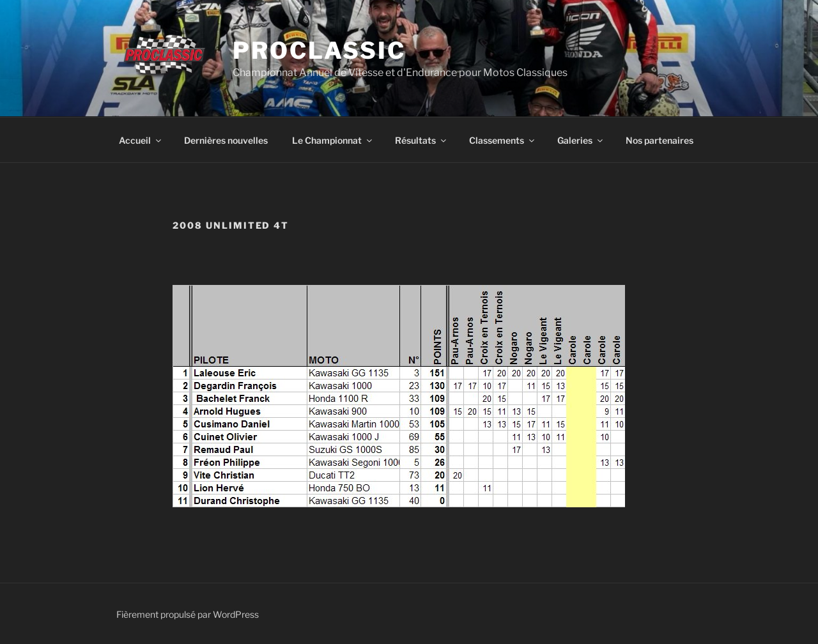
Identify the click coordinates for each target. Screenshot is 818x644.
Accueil (141, 140)
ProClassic (319, 50)
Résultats (421, 140)
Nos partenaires (660, 140)
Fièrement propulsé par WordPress (188, 614)
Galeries (581, 140)
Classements (503, 140)
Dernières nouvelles (226, 140)
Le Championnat (333, 140)
